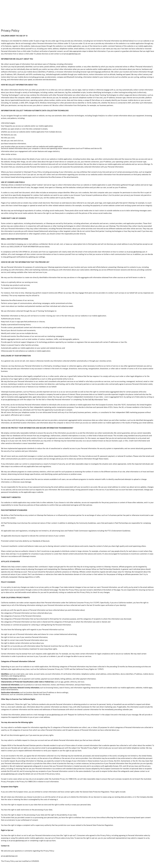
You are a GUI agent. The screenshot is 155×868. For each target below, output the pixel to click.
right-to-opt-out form (73, 751)
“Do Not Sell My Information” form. (95, 400)
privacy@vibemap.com (72, 54)
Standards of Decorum (41, 541)
